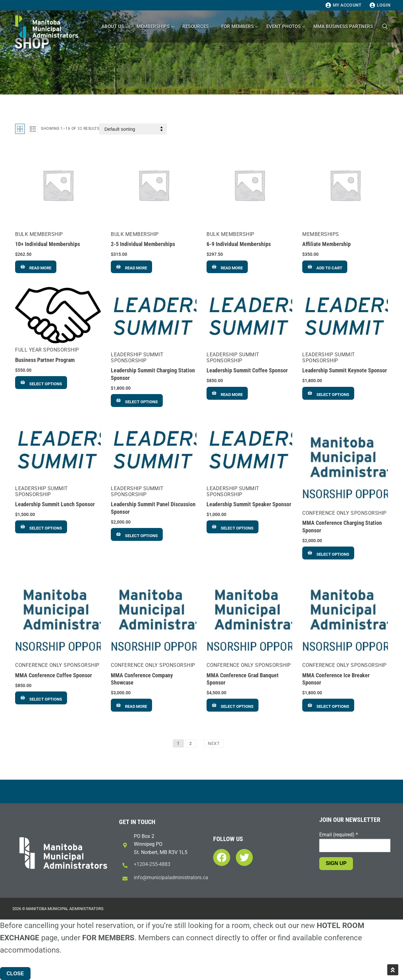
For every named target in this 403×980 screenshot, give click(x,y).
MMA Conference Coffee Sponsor (54, 675)
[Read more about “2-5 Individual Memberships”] (131, 267)
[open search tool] (385, 26)
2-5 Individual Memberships (143, 244)
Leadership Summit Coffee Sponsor (247, 370)
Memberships (321, 234)
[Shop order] (133, 129)
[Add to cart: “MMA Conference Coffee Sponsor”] (41, 698)
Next (214, 743)
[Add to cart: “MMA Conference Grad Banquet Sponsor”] (233, 705)
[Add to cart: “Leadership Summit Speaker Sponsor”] (233, 527)
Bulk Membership (39, 234)
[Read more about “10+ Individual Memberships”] (36, 267)
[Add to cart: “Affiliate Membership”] (325, 267)
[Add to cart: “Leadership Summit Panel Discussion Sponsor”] (137, 534)
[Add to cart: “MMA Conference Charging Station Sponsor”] (328, 553)
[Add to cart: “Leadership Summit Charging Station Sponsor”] (137, 401)
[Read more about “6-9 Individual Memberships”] (227, 267)
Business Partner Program (45, 360)
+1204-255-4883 (152, 864)
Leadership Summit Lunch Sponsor (55, 504)
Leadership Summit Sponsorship (137, 358)
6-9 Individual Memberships (239, 244)
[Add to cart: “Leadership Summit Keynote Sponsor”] (328, 393)
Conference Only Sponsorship (344, 513)
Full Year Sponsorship (47, 350)
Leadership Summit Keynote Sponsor (345, 370)
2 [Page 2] (191, 743)
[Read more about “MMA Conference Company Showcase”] (131, 705)
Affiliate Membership (326, 244)
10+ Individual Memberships (48, 244)
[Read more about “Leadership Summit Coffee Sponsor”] (227, 393)
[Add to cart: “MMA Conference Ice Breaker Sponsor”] (328, 705)
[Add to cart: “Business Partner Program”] (41, 383)
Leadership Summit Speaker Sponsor (249, 504)
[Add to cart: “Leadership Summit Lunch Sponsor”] (41, 527)
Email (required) (339, 835)
